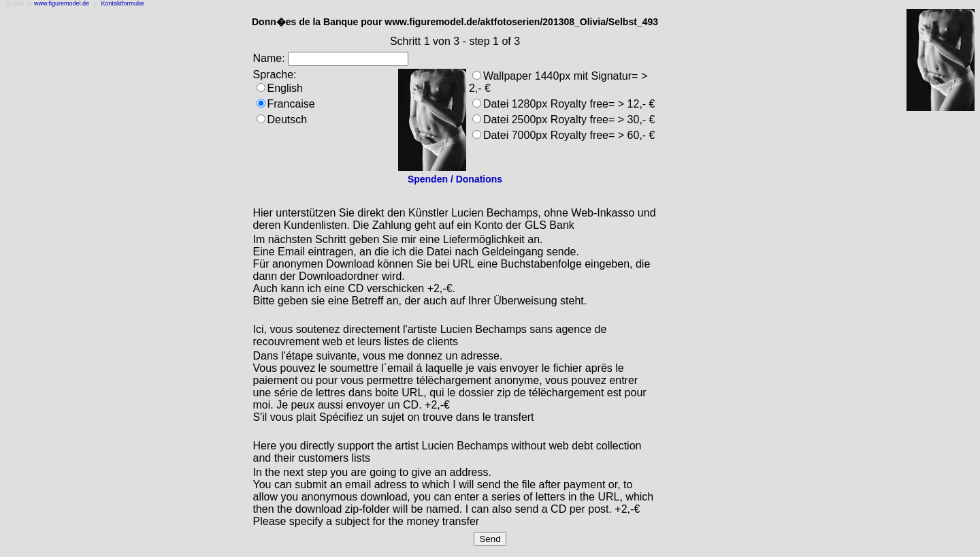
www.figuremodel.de (62, 3)
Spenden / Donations (455, 179)
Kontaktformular (122, 3)
